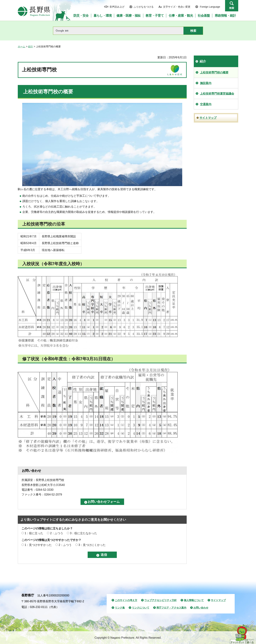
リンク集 (120, 608)
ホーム (22, 46)
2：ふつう (57, 533)
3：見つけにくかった (92, 545)
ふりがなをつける (144, 7)
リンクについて (141, 608)
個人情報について (194, 600)
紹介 (31, 46)
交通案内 (206, 104)
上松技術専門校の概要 (214, 72)
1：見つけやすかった (38, 545)
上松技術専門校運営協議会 (217, 94)
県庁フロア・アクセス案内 (171, 608)
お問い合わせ (201, 608)
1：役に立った (34, 533)
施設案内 (206, 83)
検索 (232, 8)
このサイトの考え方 (126, 600)
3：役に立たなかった (83, 533)
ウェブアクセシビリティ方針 (161, 600)
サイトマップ (208, 118)
